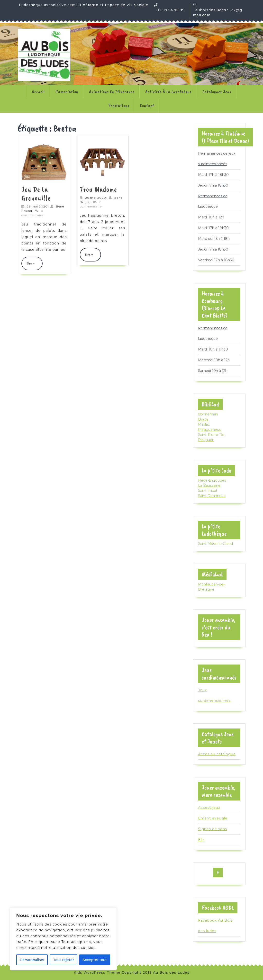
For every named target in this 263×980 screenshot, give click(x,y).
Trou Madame (98, 189)
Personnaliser (32, 960)
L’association (67, 92)
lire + (34, 265)
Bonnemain (208, 414)
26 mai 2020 (37, 206)
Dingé (203, 419)
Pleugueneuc (210, 430)
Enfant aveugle (213, 818)
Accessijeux (209, 808)
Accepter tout (95, 960)
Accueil (38, 92)
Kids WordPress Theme (97, 972)
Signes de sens (213, 829)
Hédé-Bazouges (212, 480)
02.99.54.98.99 (171, 10)
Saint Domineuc (212, 496)
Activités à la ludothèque (168, 92)
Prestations (119, 106)
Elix (201, 840)
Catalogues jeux (217, 92)
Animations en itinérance (112, 92)
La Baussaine (209, 486)
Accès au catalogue (217, 754)
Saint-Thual (207, 491)
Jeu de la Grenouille (36, 194)
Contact (147, 106)
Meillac (204, 424)
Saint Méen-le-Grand (215, 544)
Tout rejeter (63, 960)
